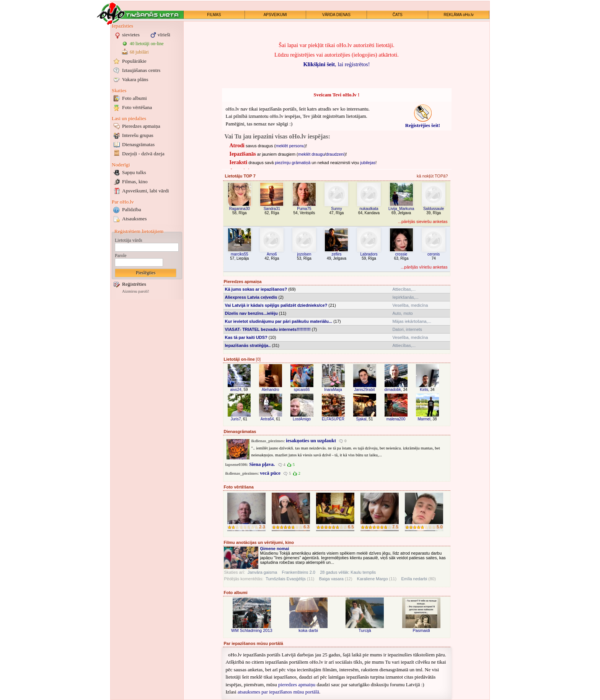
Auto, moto (402, 313)
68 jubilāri (139, 52)
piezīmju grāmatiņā (293, 163)
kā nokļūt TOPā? (432, 176)
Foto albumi (135, 98)
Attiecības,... (404, 289)
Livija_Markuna (401, 209)
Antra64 (267, 419)
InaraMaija (333, 390)
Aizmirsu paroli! (136, 291)
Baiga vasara (331, 579)
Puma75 (304, 209)
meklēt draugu (311, 154)
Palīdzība (132, 209)
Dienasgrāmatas (138, 144)
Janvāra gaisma (262, 572)
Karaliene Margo (373, 579)
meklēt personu (290, 146)
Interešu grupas (138, 135)
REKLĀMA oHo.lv (458, 15)
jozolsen (304, 254)
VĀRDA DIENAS (336, 15)
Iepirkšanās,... (405, 297)
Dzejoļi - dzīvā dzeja (143, 154)
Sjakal (361, 419)
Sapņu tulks (134, 172)
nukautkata (369, 209)
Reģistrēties (134, 284)
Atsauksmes (134, 219)
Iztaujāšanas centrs (141, 70)
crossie (401, 254)
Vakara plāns (135, 79)
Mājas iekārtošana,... (412, 321)
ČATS (398, 15)
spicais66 (302, 390)
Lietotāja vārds (129, 240)
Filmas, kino (135, 182)
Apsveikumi (146, 191)
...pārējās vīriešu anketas (424, 267)
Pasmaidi (421, 630)
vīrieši (164, 35)
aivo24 (236, 390)
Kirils (424, 390)
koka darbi (308, 630)
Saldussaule (434, 209)
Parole (121, 256)
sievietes (131, 35)
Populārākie (134, 61)
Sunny (336, 209)
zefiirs (336, 254)
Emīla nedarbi (414, 579)
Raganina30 (240, 209)
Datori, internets (407, 329)
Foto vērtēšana (137, 107)
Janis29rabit (365, 390)
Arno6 (272, 254)
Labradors (369, 254)
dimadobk (392, 390)
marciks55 (240, 254)
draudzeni (335, 154)
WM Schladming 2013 (252, 630)
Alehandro (271, 390)
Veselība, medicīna (410, 305)
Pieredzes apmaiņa (141, 126)
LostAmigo (302, 419)
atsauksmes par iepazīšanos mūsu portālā (278, 692)
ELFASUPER (333, 419)
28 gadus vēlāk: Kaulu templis (348, 572)
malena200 (396, 419)
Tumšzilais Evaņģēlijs (286, 579)
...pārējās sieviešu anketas (423, 221)
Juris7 (236, 419)
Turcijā (365, 630)
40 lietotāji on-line (147, 44)
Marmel (424, 419)
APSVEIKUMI (275, 15)
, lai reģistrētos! (336, 64)
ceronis (434, 254)
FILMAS (214, 15)
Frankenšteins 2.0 (299, 572)
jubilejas (368, 163)
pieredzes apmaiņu (297, 685)
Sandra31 (272, 209)
